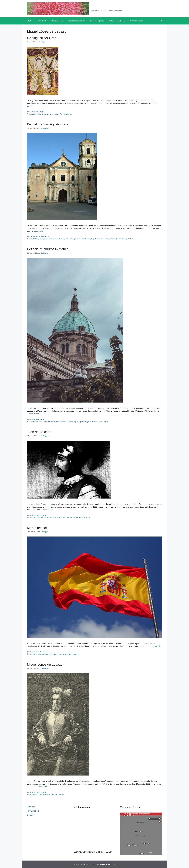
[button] (161, 21)
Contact (31, 815)
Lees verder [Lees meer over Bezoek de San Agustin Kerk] (39, 231)
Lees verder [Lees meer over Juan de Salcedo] (48, 510)
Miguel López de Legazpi (50, 114)
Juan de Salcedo (59, 239)
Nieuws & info (41, 21)
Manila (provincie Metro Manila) (80, 239)
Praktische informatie (77, 21)
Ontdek (42, 419)
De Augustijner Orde (42, 38)
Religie (42, 112)
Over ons (31, 807)
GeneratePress (109, 864)
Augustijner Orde (35, 114)
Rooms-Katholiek (66, 114)
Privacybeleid (33, 811)
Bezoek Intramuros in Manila (48, 249)
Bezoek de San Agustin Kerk (48, 124)
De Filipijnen (100, 7)
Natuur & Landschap (117, 21)
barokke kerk (34, 239)
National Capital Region (100, 422)
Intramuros (47, 422)
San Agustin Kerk (128, 239)
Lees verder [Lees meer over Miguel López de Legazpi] (42, 787)
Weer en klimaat (137, 21)
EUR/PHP (97, 852)
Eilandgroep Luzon (45, 239)
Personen (43, 515)
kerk (67, 239)
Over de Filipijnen (97, 21)
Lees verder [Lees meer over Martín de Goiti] (157, 646)
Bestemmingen (57, 21)
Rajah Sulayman (84, 518)
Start (29, 21)
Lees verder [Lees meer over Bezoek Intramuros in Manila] (34, 414)
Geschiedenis (34, 112)
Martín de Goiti (55, 518)
